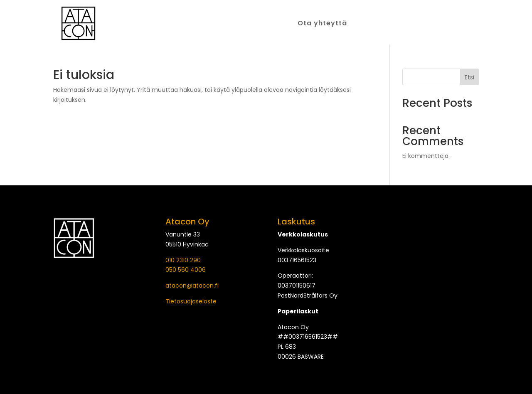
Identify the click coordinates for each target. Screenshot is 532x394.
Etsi (469, 77)
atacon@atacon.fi (192, 286)
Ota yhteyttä (322, 24)
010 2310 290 (183, 260)
